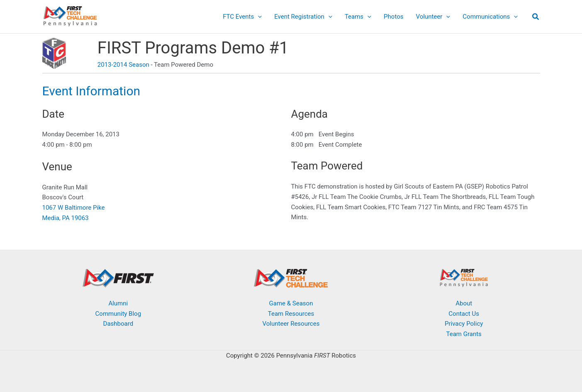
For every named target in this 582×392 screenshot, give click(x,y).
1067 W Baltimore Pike (74, 208)
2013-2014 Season (123, 65)
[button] (536, 18)
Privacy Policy (464, 324)
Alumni (118, 303)
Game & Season (291, 303)
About (464, 303)
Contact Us (464, 314)
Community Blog (118, 314)
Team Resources (291, 314)
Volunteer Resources (291, 324)
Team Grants (464, 334)
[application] (258, 17)
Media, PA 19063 (66, 218)
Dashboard (118, 324)
